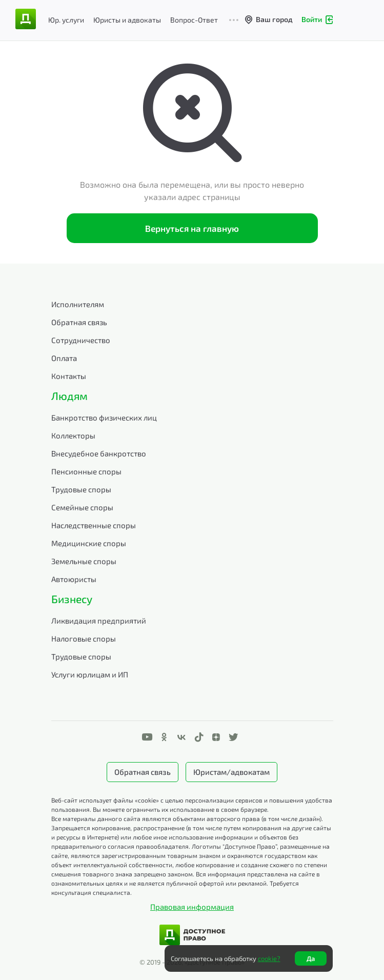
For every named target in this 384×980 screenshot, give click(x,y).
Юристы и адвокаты (127, 20)
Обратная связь (79, 322)
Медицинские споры (89, 543)
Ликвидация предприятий (99, 621)
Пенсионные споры (86, 471)
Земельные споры (84, 561)
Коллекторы (73, 435)
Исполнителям (78, 304)
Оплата (64, 358)
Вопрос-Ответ (194, 20)
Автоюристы (74, 579)
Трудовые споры (81, 489)
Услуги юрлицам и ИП (90, 674)
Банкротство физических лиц (104, 417)
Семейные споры (82, 507)
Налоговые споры (84, 638)
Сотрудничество (81, 340)
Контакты (69, 376)
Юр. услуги (66, 20)
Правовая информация (192, 907)
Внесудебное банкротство (99, 453)
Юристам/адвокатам (231, 772)
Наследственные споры (94, 525)
